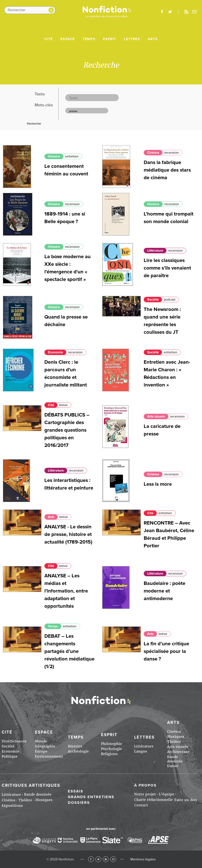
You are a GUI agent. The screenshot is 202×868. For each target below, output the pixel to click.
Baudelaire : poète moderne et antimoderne (164, 591)
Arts (153, 39)
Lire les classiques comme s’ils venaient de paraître (167, 268)
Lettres (132, 39)
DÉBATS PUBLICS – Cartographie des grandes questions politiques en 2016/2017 (67, 430)
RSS (106, 859)
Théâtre (174, 742)
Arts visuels (156, 416)
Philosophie (111, 744)
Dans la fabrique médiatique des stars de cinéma (167, 170)
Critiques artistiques (31, 785)
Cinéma (153, 153)
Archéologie (78, 751)
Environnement (49, 756)
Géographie (45, 746)
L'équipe (167, 794)
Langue (141, 751)
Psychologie (111, 749)
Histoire (54, 156)
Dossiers (79, 803)
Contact (141, 805)
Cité (48, 39)
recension (171, 153)
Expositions (12, 806)
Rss (186, 12)
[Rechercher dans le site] (30, 10)
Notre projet (145, 794)
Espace (68, 39)
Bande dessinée (175, 759)
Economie (55, 352)
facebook (162, 12)
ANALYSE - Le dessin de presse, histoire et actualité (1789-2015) (68, 534)
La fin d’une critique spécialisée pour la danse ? (166, 651)
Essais (76, 791)
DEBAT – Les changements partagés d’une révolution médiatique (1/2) (69, 651)
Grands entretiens (91, 797)
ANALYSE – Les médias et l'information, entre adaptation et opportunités (66, 591)
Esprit (110, 39)
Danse (173, 766)
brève (63, 405)
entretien (72, 156)
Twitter (98, 859)
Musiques (176, 737)
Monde (41, 741)
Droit (6, 741)
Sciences (19, 741)
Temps (89, 39)
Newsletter (195, 12)
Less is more (158, 484)
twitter (170, 12)
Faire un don (186, 800)
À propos (145, 785)
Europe (41, 751)
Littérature (155, 251)
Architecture (178, 752)
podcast (170, 300)
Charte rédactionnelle (153, 800)
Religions (109, 754)
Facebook (91, 859)
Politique (10, 756)
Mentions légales (143, 859)
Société (153, 300)
